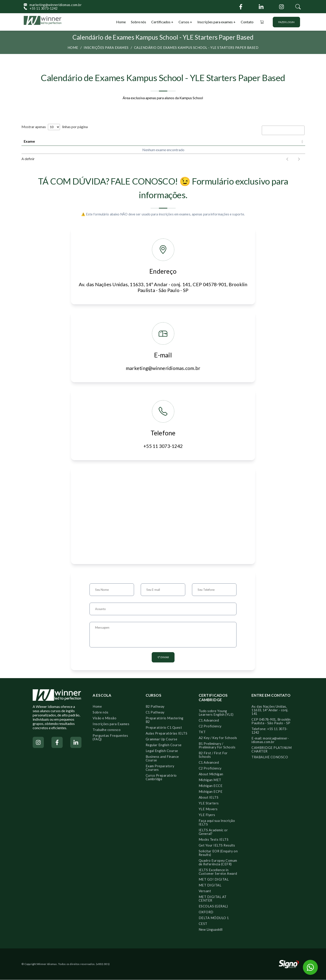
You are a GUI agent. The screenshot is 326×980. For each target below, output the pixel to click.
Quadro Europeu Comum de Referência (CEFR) (218, 863)
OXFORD (206, 912)
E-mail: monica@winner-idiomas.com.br (270, 740)
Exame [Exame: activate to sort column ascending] (29, 141)
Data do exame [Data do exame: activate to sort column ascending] (66, 141)
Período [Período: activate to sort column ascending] (229, 141)
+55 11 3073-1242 (41, 9)
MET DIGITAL (210, 885)
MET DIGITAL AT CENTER (213, 899)
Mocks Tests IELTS (214, 840)
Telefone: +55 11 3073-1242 (270, 731)
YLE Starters (209, 803)
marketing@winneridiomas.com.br (53, 5)
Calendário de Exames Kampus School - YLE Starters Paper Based (196, 48)
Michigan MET (210, 780)
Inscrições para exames (215, 22)
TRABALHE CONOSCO (270, 757)
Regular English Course (164, 745)
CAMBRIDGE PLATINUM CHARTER (272, 750)
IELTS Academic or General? (213, 832)
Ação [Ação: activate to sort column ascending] (286, 141)
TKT (202, 732)
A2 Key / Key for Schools (218, 738)
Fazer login (286, 22)
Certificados (161, 22)
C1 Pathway (155, 712)
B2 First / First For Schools (213, 755)
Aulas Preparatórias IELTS (167, 734)
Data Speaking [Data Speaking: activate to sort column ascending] (185, 141)
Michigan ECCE (211, 786)
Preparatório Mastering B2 (165, 720)
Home (121, 22)
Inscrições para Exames (111, 724)
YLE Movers (208, 809)
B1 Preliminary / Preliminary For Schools (217, 746)
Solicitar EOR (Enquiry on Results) (218, 853)
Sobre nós (138, 22)
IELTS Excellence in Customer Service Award (218, 872)
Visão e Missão (104, 718)
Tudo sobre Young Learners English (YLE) (216, 713)
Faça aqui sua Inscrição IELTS (217, 823)
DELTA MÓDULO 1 (214, 918)
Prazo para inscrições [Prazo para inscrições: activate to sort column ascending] (123, 141)
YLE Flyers (207, 815)
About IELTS (209, 798)
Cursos (184, 22)
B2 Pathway (155, 707)
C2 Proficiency (210, 726)
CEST (203, 924)
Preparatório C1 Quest (164, 728)
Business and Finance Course (162, 759)
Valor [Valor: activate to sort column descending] (260, 141)
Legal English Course (162, 751)
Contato (247, 22)
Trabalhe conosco (107, 730)
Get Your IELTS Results (217, 846)
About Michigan (211, 774)
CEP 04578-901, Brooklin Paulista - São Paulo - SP (271, 721)
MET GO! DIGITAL (214, 880)
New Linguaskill (211, 930)
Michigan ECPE (211, 792)
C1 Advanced (209, 721)
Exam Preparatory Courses (160, 768)
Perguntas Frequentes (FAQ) (110, 738)
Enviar (163, 657)
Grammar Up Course (162, 739)
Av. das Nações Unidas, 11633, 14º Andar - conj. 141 (270, 710)
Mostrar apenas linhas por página (55, 127)
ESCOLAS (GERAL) (213, 906)
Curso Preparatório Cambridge (161, 777)
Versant (205, 891)
